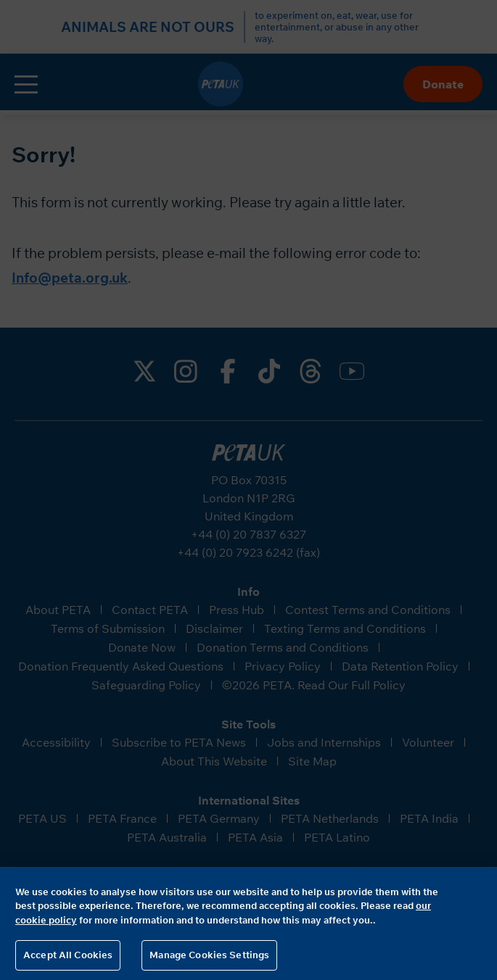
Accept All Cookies (68, 955)
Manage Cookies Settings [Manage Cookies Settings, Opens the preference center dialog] (209, 955)
